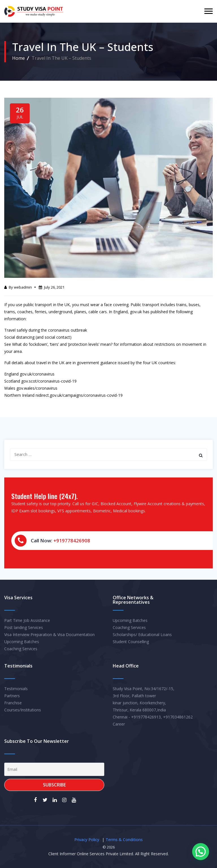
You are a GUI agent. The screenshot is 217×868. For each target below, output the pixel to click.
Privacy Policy (87, 840)
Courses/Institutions (23, 710)
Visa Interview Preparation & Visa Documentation (49, 635)
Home (19, 58)
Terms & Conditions (124, 840)
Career (119, 724)
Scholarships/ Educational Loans (142, 635)
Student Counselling (131, 642)
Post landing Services (24, 627)
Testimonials (16, 689)
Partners (12, 696)
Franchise (13, 703)
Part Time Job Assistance (27, 620)
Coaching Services (21, 649)
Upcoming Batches (22, 642)
